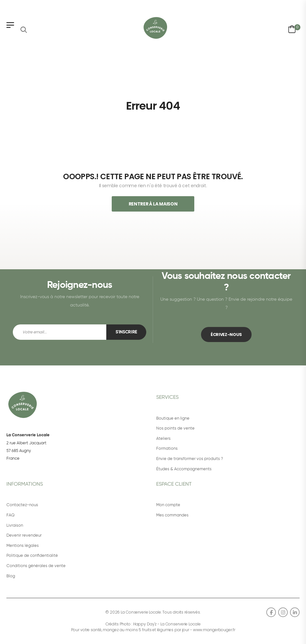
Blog (11, 576)
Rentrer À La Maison (153, 204)
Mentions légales (23, 546)
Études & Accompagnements (184, 469)
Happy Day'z (145, 624)
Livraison (15, 526)
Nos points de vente (175, 428)
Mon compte (168, 505)
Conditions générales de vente (36, 566)
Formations (167, 449)
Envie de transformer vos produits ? (190, 459)
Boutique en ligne (173, 418)
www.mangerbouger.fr (214, 630)
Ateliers (163, 439)
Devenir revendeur (24, 535)
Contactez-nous (22, 505)
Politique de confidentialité (32, 556)
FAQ (11, 515)
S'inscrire (126, 332)
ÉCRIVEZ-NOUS (226, 335)
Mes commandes (172, 515)
